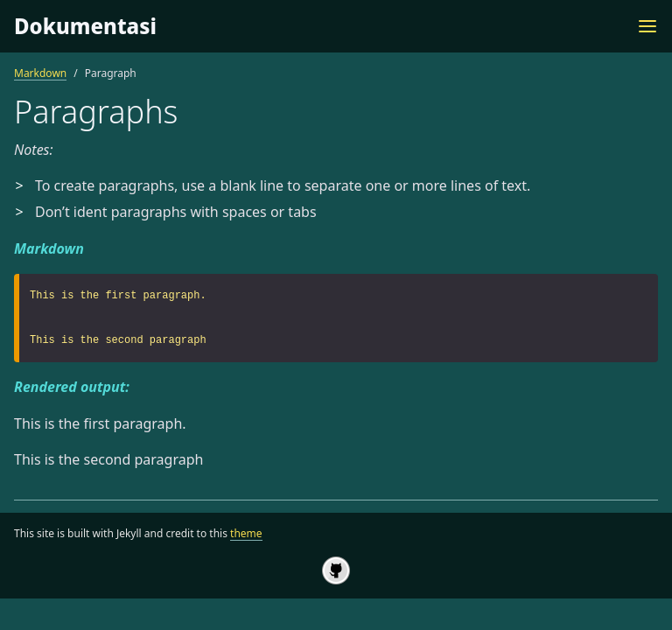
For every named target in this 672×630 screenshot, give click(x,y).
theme (246, 533)
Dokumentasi (85, 26)
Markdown (40, 73)
